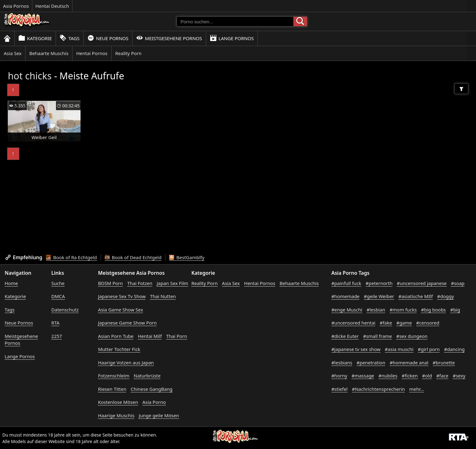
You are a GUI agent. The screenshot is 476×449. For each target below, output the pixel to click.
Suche (58, 283)
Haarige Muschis (116, 415)
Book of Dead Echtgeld (133, 257)
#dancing (454, 349)
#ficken (410, 376)
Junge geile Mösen (159, 415)
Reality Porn (129, 53)
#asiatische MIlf (416, 296)
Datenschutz (65, 310)
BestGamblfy (187, 257)
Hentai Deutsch (52, 6)
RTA (55, 323)
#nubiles (388, 376)
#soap (458, 283)
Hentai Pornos (92, 53)
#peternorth (379, 283)
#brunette (444, 362)
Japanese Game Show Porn (127, 323)
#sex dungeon (412, 336)
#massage (363, 376)
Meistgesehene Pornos (169, 38)
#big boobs (433, 310)
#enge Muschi (347, 310)
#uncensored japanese (422, 283)
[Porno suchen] (235, 21)
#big (455, 310)
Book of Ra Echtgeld (72, 257)
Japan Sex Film (172, 283)
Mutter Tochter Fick (119, 349)
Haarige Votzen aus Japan (126, 362)
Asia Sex (13, 53)
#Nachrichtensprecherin (379, 389)
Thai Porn (176, 336)
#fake (386, 323)
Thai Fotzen (140, 283)
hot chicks (30, 76)
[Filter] (461, 89)
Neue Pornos (108, 38)
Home (11, 283)
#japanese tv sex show (356, 349)
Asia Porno (154, 402)
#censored (428, 323)
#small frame (378, 336)
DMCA (58, 296)
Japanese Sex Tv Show (122, 296)
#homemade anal (409, 362)
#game (404, 323)
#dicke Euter (345, 336)
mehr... (417, 389)
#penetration (371, 362)
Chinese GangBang (151, 389)
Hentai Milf (150, 336)
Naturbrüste (147, 376)
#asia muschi (399, 349)
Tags (70, 38)
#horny (339, 376)
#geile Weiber (379, 296)
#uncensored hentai (354, 323)
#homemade (346, 296)
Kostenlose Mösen (118, 402)
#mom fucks (403, 310)
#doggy (446, 296)
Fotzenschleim (114, 376)
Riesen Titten (112, 389)
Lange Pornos (232, 38)
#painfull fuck (346, 283)
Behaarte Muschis (49, 53)
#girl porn (429, 349)
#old (427, 376)
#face (442, 376)
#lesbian (376, 310)
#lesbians (342, 362)
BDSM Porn (110, 283)
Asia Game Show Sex (120, 310)
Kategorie (35, 38)
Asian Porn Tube (116, 336)
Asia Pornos (16, 6)
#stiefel (340, 389)
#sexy (459, 376)
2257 (57, 336)
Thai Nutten (163, 296)
